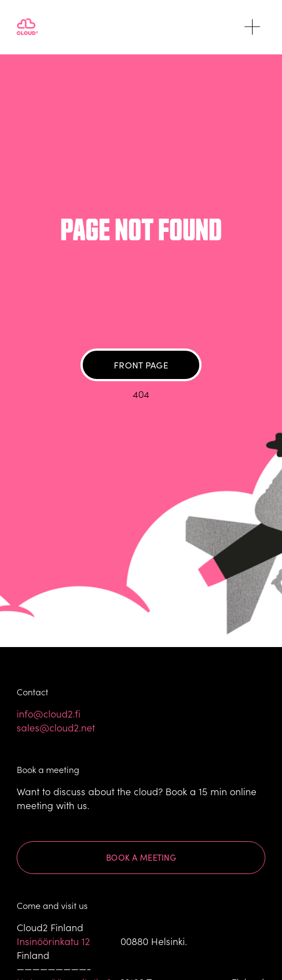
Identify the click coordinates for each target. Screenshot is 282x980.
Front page (141, 365)
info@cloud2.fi (49, 714)
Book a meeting (141, 857)
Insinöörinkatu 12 (53, 941)
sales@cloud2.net (56, 728)
